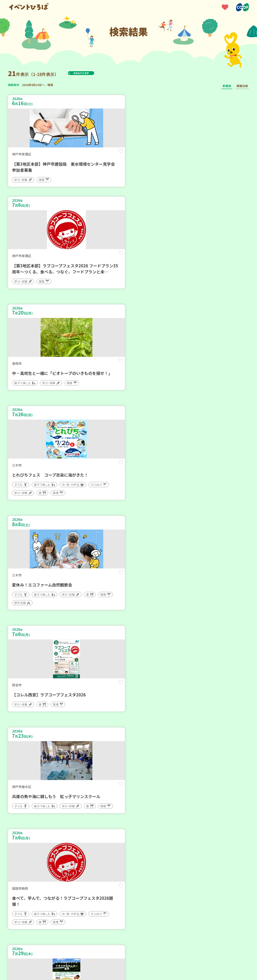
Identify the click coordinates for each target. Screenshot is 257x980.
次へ (138, 859)
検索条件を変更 (91, 73)
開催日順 (242, 86)
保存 (75, 155)
